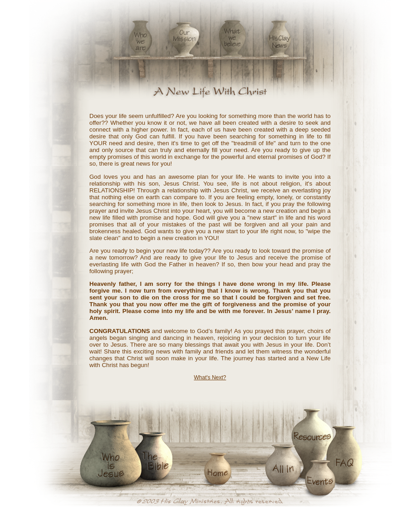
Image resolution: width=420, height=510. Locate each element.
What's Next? (210, 378)
